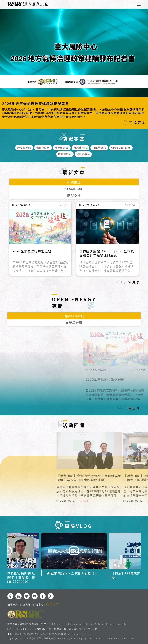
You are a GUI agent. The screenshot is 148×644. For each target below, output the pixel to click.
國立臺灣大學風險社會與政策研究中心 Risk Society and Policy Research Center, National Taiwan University (67, 624)
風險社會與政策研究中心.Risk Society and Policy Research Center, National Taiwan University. (81, 639)
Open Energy (74, 316)
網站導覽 (13, 604)
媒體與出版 (74, 189)
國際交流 (74, 196)
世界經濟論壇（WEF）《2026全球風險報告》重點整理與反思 (107, 253)
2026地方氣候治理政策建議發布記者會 (35, 104)
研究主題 (74, 182)
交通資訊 (25, 604)
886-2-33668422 (24, 634)
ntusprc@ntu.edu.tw (80, 634)
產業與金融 (74, 323)
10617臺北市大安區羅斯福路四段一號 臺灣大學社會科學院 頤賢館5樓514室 (56, 629)
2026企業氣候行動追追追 (32, 251)
